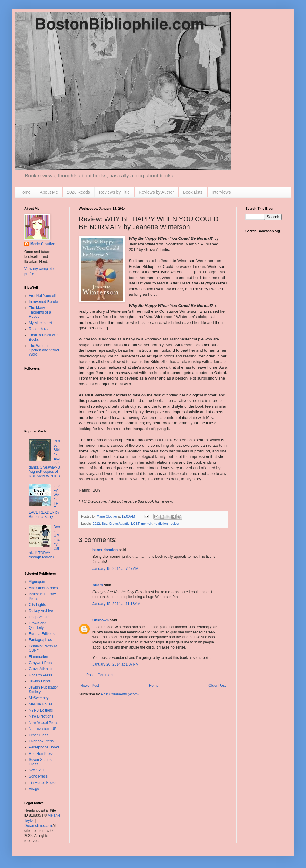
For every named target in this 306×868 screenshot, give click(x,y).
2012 (96, 524)
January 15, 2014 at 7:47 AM (115, 569)
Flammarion (38, 657)
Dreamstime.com (38, 826)
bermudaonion (105, 550)
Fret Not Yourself (42, 296)
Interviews (221, 192)
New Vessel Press (43, 723)
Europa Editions (42, 634)
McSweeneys (40, 698)
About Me (49, 192)
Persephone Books (44, 747)
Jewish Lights (40, 681)
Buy (105, 524)
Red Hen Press (41, 754)
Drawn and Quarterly (38, 625)
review (174, 524)
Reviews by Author (156, 192)
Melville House (41, 704)
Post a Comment (100, 675)
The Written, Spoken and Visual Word (44, 350)
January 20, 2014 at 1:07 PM (115, 664)
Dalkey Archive (41, 611)
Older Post (217, 686)
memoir (146, 524)
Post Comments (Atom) (120, 694)
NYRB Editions (41, 710)
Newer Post (90, 686)
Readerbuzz (39, 329)
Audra (98, 585)
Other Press (38, 735)
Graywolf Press (41, 663)
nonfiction (161, 524)
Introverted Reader (44, 302)
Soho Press (38, 776)
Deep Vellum (39, 617)
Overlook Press (41, 741)
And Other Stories (43, 588)
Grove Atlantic (119, 524)
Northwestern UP (43, 729)
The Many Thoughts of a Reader (40, 312)
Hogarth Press (40, 675)
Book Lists (193, 192)
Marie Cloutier (42, 244)
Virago (34, 789)
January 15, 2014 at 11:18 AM (116, 604)
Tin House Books (43, 783)
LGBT (135, 524)
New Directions (41, 716)
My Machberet (40, 323)
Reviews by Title (114, 192)
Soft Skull (37, 770)
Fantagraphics (40, 640)
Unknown (101, 620)
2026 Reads (78, 192)
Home (25, 192)
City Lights (37, 605)
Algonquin (37, 582)
